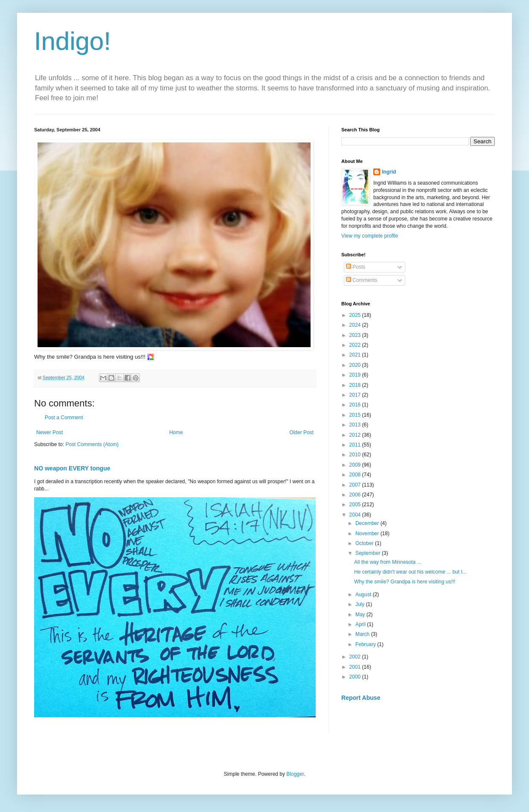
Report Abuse (361, 698)
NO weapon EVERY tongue (72, 468)
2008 (356, 475)
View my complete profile (370, 236)
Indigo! (73, 41)
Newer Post (49, 432)
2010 (356, 455)
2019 (356, 375)
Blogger (295, 774)
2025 (356, 315)
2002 (356, 657)
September (369, 553)
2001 (356, 667)
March (363, 634)
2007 (356, 485)
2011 (356, 445)
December (368, 523)
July (361, 604)
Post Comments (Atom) (92, 444)
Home (176, 432)
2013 (356, 425)
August (364, 594)
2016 (356, 405)
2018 (356, 385)
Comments (362, 280)
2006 (356, 495)
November (368, 534)
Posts (356, 267)
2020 (356, 365)
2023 (356, 335)
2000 (356, 677)
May (361, 615)
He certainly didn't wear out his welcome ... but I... (410, 572)
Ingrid (389, 172)
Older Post (301, 432)
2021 (356, 355)
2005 (356, 505)
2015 (356, 415)
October (365, 543)
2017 (356, 395)
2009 (356, 465)
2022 (356, 345)
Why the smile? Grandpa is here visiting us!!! (405, 582)
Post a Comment (64, 418)
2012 (356, 435)
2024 (356, 325)
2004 (356, 515)
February (366, 644)
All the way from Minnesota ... (388, 562)
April (361, 624)
